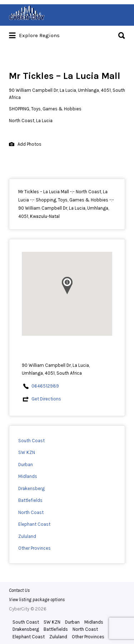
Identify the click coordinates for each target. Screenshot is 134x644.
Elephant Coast (34, 524)
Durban (26, 465)
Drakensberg (31, 488)
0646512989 (45, 386)
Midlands (28, 476)
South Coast (31, 441)
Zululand (27, 536)
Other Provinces (34, 548)
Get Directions (46, 399)
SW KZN (27, 452)
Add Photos (25, 144)
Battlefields (30, 500)
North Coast (31, 512)
